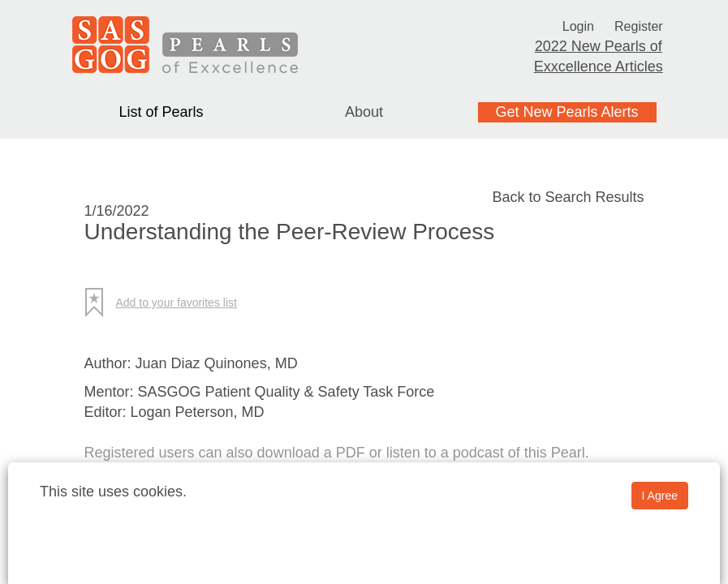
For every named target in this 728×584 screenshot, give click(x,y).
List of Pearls (161, 112)
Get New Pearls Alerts (566, 112)
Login (575, 26)
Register (641, 26)
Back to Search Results (568, 197)
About (364, 112)
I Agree (660, 496)
